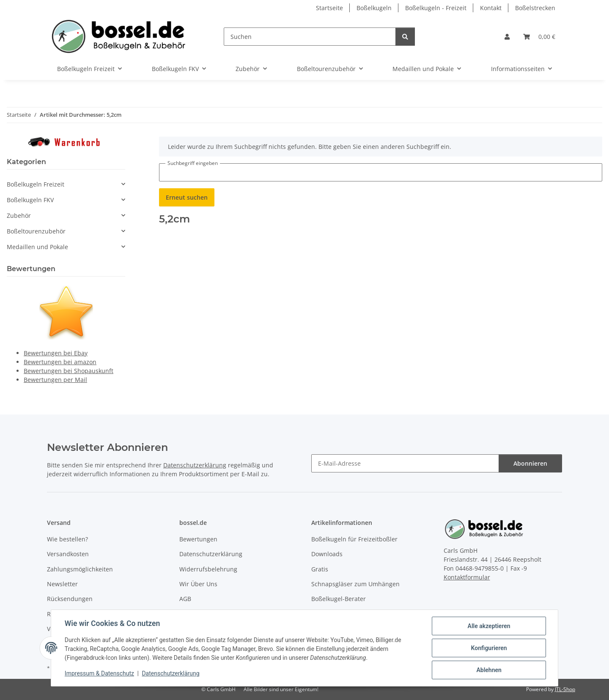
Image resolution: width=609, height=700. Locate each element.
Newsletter (62, 584)
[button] (507, 37)
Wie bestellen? (67, 539)
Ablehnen (489, 670)
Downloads (327, 554)
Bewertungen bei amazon (60, 362)
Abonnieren (530, 463)
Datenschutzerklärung (171, 674)
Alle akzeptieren (489, 626)
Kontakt (491, 8)
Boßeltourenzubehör (36, 231)
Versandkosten (68, 554)
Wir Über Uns (198, 584)
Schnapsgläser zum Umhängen (355, 584)
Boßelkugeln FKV (30, 200)
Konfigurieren (489, 648)
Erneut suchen (187, 197)
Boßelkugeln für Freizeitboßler (354, 539)
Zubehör (19, 215)
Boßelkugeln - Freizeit (436, 8)
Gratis (320, 569)
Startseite (329, 8)
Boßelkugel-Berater (339, 599)
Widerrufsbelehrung (208, 569)
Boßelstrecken (535, 8)
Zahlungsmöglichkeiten (80, 569)
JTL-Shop (565, 689)
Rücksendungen (70, 599)
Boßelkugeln (374, 8)
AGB (185, 599)
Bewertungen (198, 539)
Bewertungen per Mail (55, 380)
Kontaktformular (467, 577)
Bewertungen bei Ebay (56, 353)
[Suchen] (310, 37)
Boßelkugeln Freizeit (36, 184)
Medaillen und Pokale (37, 247)
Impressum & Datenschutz (99, 674)
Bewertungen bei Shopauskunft (69, 371)
